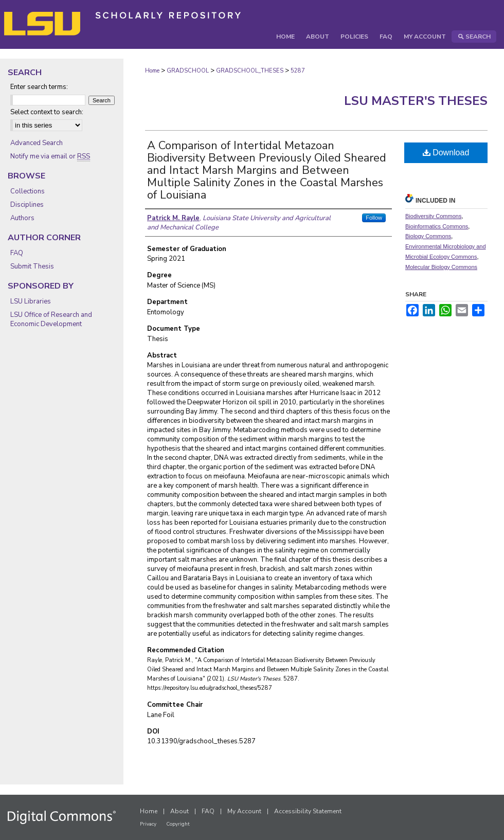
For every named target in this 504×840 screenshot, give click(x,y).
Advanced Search (37, 143)
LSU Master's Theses (416, 101)
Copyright (178, 824)
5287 (298, 71)
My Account (244, 811)
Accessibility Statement (308, 811)
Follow (374, 218)
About (179, 811)
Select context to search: (47, 112)
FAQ (17, 253)
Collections (28, 191)
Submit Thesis (32, 266)
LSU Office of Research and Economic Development (51, 319)
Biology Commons (428, 236)
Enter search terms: (39, 87)
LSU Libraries (31, 301)
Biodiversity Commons (433, 216)
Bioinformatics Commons (437, 226)
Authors (22, 218)
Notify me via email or (50, 156)
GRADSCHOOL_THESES (250, 71)
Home (152, 71)
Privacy (148, 824)
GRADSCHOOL (188, 71)
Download (446, 153)
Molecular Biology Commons (441, 267)
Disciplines (27, 205)
